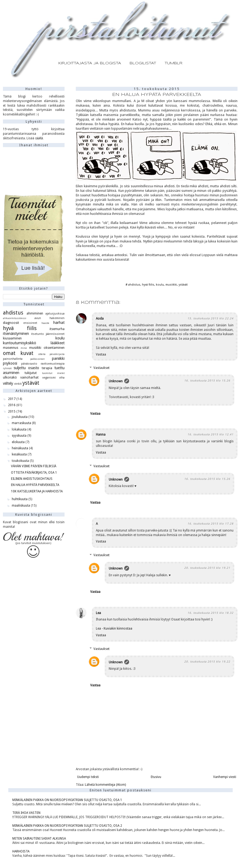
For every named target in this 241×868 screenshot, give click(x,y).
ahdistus (134, 285)
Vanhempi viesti (225, 777)
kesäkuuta (20, 454)
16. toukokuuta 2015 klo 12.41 (210, 434)
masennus (11, 348)
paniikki (58, 358)
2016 (12, 405)
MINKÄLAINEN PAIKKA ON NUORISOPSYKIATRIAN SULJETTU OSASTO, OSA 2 (67, 826)
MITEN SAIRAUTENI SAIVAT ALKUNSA (39, 839)
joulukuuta (20, 417)
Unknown (116, 381)
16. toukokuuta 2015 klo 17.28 (210, 524)
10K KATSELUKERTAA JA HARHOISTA (37, 491)
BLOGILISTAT (143, 63)
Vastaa (101, 354)
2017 (12, 399)
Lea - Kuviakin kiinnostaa (114, 628)
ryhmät (7, 368)
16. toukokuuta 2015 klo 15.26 (207, 381)
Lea (98, 613)
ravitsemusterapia (53, 364)
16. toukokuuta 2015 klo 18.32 (210, 613)
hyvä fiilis (148, 285)
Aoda (100, 319)
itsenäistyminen (16, 334)
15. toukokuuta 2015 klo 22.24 (210, 318)
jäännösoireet (55, 334)
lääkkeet (58, 343)
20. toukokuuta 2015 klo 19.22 (207, 662)
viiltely (8, 383)
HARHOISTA (21, 851)
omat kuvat (18, 353)
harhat (59, 323)
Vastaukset (101, 368)
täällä (39, 138)
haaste (45, 323)
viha (62, 378)
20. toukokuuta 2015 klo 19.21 (207, 568)
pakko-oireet (37, 359)
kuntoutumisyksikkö (20, 343)
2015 (12, 411)
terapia (47, 368)
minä (24, 348)
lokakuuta (20, 429)
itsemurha (57, 329)
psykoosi (10, 363)
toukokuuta (21, 461)
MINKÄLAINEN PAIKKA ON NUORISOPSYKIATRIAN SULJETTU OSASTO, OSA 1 (67, 800)
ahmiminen (35, 313)
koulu (160, 285)
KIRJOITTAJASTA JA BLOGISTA (90, 63)
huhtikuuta (20, 499)
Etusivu (156, 777)
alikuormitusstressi (15, 318)
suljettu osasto (27, 368)
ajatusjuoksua (55, 314)
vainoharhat (29, 377)
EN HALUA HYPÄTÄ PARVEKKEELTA (35, 485)
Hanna (101, 435)
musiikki (171, 285)
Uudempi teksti (88, 777)
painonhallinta (13, 359)
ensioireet (30, 323)
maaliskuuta (21, 506)
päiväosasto (29, 364)
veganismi (49, 378)
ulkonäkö (10, 377)
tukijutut (31, 373)
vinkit (18, 384)
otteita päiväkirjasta (51, 354)
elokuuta (19, 442)
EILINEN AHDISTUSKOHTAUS (32, 479)
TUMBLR (174, 63)
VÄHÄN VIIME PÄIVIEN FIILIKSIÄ (34, 466)
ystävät (183, 285)
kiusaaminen (12, 338)
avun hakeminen (50, 318)
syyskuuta (20, 436)
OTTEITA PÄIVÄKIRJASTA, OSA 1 (34, 473)
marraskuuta (22, 423)
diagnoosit (11, 323)
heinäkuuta (20, 448)
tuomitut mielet (53, 373)
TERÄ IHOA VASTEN (26, 813)
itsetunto (37, 334)
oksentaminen (54, 348)
